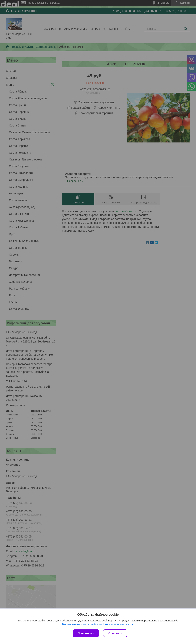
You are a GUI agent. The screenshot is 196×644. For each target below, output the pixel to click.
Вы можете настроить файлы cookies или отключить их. (97, 624)
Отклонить (115, 633)
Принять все (86, 633)
